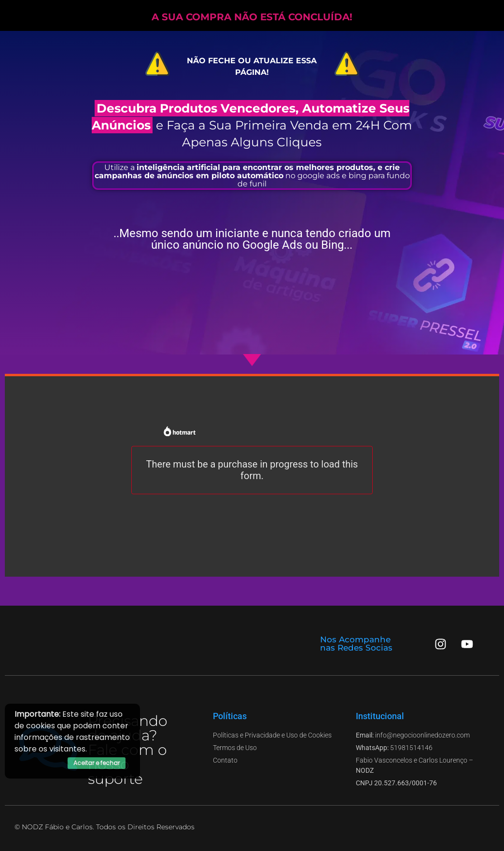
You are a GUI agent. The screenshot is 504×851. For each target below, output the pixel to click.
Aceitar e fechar (97, 763)
